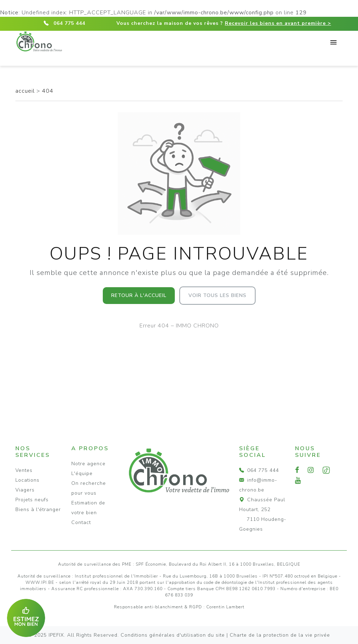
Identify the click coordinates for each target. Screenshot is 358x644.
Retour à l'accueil (139, 295)
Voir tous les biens (217, 295)
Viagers (25, 490)
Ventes (24, 470)
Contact (81, 522)
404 (48, 91)
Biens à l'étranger (38, 509)
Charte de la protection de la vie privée (280, 635)
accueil (26, 91)
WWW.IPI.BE (40, 582)
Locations (27, 480)
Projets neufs (32, 500)
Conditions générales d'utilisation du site (173, 635)
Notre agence (88, 464)
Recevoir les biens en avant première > (278, 23)
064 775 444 (69, 23)
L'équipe (82, 473)
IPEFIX (56, 635)
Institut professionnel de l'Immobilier (116, 576)
